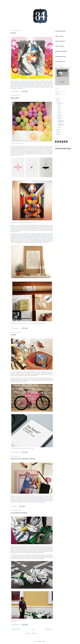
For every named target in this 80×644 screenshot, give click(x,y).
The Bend (13, 335)
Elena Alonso (21, 223)
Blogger (44, 641)
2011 (57, 131)
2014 (57, 101)
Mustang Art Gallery (49, 230)
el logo (19, 382)
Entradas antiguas (48, 629)
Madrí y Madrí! (15, 98)
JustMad (12, 225)
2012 (57, 129)
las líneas (34, 380)
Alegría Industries (46, 234)
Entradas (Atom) (34, 633)
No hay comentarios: (16, 91)
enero (59, 127)
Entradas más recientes (16, 629)
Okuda (44, 229)
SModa (32, 85)
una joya (26, 239)
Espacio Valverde (40, 227)
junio (58, 107)
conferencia (47, 496)
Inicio (33, 629)
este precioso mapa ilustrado (41, 235)
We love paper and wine (34, 149)
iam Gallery (34, 223)
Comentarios (59, 94)
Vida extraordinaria (22, 546)
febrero (59, 114)
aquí (26, 87)
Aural (12, 231)
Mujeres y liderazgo (35, 497)
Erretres (22, 144)
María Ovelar (20, 85)
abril (58, 110)
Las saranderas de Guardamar (19, 513)
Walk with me (23, 235)
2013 (57, 102)
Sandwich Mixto (36, 237)
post (31, 154)
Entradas (58, 92)
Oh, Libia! (13, 33)
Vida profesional (45, 378)
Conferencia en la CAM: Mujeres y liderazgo (23, 459)
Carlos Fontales (21, 557)
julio (58, 105)
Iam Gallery (20, 229)
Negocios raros (39, 234)
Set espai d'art (16, 231)
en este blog (42, 239)
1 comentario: (14, 506)
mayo (59, 109)
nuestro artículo (25, 556)
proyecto (49, 380)
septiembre (60, 104)
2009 (57, 135)
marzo (59, 112)
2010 (57, 133)
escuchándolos (13, 88)
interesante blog (14, 557)
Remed (40, 229)
